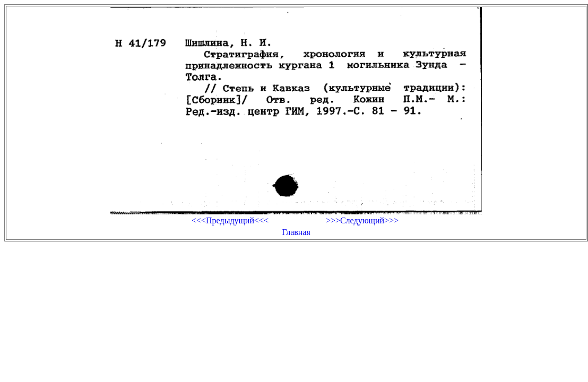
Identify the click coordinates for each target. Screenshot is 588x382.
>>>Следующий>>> (362, 220)
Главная (296, 232)
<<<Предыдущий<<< (230, 220)
